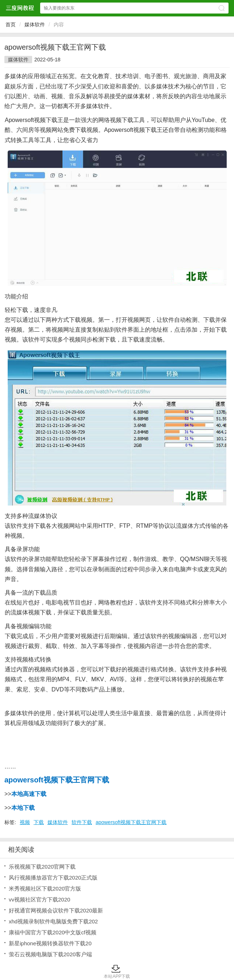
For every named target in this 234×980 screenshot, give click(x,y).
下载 (39, 822)
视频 (25, 822)
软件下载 (82, 822)
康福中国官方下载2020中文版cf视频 (53, 932)
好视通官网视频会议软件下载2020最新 (56, 910)
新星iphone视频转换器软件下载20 (50, 943)
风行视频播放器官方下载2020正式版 (53, 878)
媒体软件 (35, 24)
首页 (11, 24)
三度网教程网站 (20, 8)
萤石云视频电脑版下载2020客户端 (50, 954)
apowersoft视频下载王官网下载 (131, 822)
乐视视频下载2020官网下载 (42, 867)
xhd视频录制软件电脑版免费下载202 (53, 921)
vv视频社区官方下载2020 (39, 899)
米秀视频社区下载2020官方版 (45, 889)
